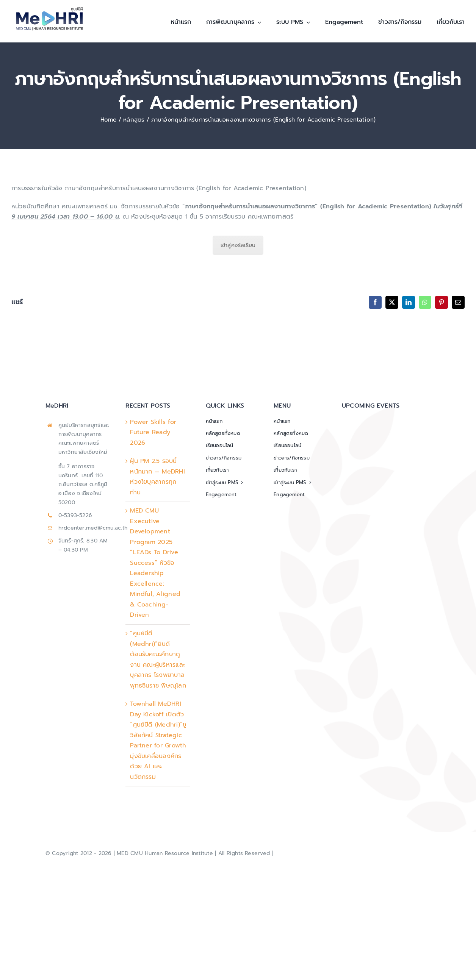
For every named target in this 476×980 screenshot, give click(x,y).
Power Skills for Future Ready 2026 (153, 432)
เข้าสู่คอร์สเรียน (238, 245)
